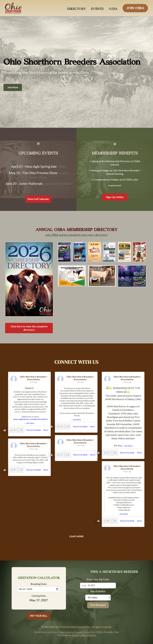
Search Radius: (98, 591)
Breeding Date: (39, 584)
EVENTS (97, 8)
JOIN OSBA (135, 7)
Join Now (13, 87)
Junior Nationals (31, 183)
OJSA (113, 8)
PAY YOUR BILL (39, 616)
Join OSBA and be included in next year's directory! (76, 235)
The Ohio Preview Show (40, 173)
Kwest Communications (84, 635)
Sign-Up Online (115, 197)
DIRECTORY (76, 8)
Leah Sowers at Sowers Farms (74, 632)
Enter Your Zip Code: (98, 579)
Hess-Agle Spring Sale (41, 166)
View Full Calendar (38, 199)
